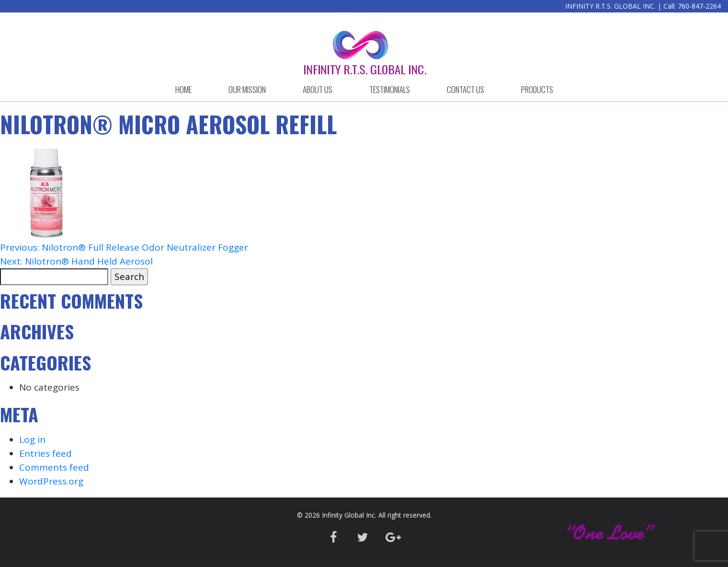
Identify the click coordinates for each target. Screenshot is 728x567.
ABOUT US (318, 89)
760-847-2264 (699, 6)
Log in (32, 440)
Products (537, 89)
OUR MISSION (247, 89)
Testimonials (390, 89)
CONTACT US (466, 89)
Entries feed (45, 453)
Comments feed (54, 467)
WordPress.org (51, 481)
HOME (183, 89)
